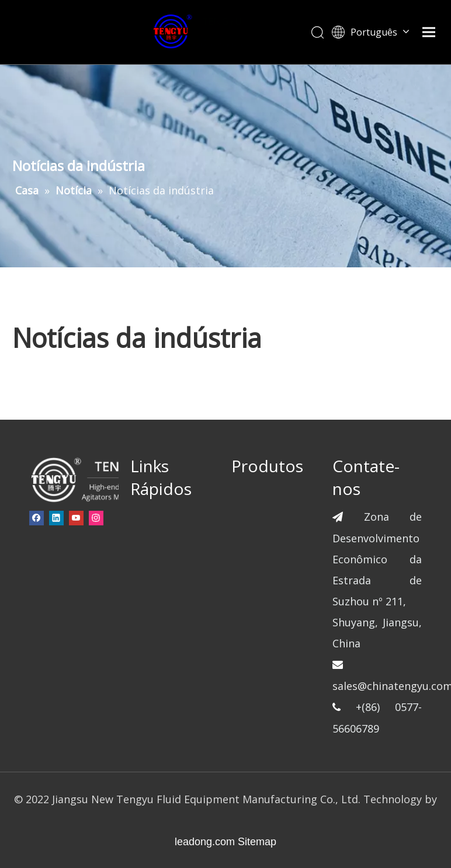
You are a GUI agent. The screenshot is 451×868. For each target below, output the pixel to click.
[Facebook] (37, 518)
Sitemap (257, 842)
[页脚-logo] (94, 479)
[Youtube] (76, 518)
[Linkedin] (56, 518)
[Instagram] (96, 518)
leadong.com (205, 842)
